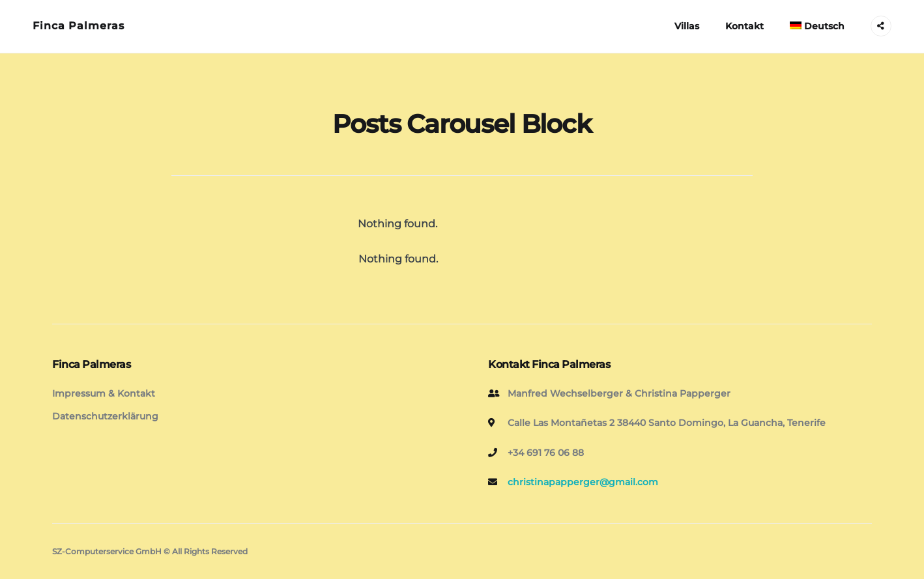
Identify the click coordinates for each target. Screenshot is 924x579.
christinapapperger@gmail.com (583, 482)
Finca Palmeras (79, 26)
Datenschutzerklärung (105, 416)
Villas (687, 26)
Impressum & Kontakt (104, 393)
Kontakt (744, 26)
